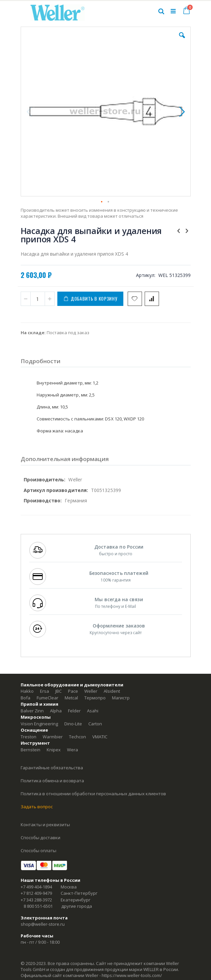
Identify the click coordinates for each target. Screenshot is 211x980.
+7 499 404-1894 (36, 887)
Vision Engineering (39, 724)
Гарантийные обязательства (52, 768)
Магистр (121, 698)
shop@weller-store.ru (43, 924)
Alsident (112, 691)
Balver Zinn (32, 711)
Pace (73, 691)
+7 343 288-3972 (36, 900)
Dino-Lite (73, 724)
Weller (91, 691)
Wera (72, 750)
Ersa (44, 691)
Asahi (93, 711)
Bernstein (30, 750)
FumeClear (47, 698)
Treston (28, 737)
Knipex (54, 750)
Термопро (95, 698)
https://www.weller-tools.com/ (132, 975)
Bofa (25, 698)
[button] (182, 40)
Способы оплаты (38, 851)
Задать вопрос (37, 807)
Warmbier (53, 737)
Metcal (71, 698)
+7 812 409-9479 (36, 893)
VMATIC (100, 737)
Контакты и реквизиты (45, 825)
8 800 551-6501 (38, 906)
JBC (58, 691)
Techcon (77, 737)
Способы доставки (40, 838)
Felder (74, 711)
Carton (95, 724)
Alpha (56, 711)
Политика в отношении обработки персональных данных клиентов (93, 794)
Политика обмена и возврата (52, 781)
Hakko (27, 691)
